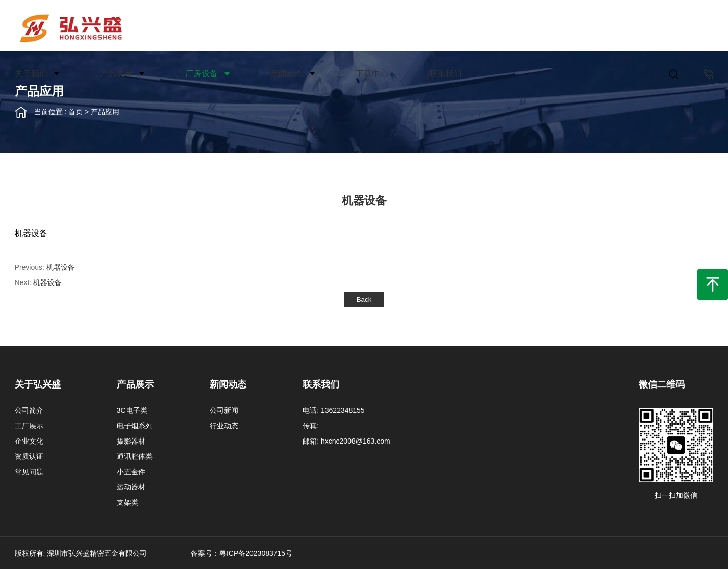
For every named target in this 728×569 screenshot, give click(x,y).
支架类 (128, 502)
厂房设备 (202, 74)
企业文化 (29, 441)
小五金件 (131, 472)
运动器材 (131, 487)
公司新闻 (224, 410)
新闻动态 (287, 74)
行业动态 (224, 426)
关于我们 (31, 74)
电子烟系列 (135, 426)
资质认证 (29, 456)
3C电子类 (132, 410)
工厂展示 (29, 426)
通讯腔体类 (135, 456)
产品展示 (116, 74)
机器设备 (61, 267)
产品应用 (105, 112)
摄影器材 (131, 441)
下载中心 (372, 74)
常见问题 (29, 472)
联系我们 (445, 74)
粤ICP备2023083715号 (256, 553)
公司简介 (29, 410)
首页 (76, 112)
